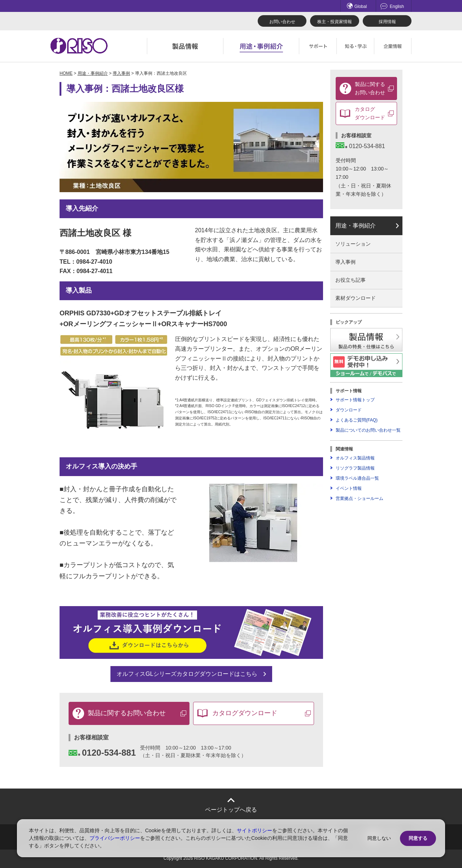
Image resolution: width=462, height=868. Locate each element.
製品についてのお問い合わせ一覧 (368, 430)
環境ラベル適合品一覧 (357, 478)
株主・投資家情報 (335, 22)
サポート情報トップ (355, 400)
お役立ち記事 (350, 280)
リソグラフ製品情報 (355, 468)
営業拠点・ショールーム (359, 498)
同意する (418, 838)
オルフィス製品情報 (355, 458)
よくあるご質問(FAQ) (357, 420)
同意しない (379, 838)
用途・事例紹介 (93, 73)
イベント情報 (349, 488)
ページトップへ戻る (231, 810)
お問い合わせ (282, 22)
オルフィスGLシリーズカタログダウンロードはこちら (187, 674)
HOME (66, 73)
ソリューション (353, 244)
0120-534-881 (102, 753)
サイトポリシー (254, 830)
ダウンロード (349, 410)
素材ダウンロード (356, 298)
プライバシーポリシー (115, 838)
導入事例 (121, 73)
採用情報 (387, 22)
